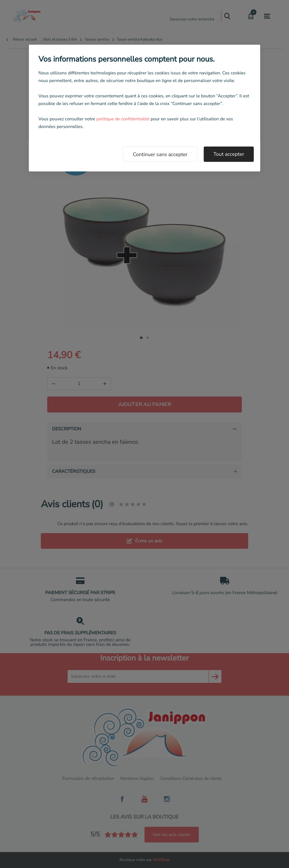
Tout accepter (229, 154)
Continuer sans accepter (160, 155)
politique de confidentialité (123, 119)
